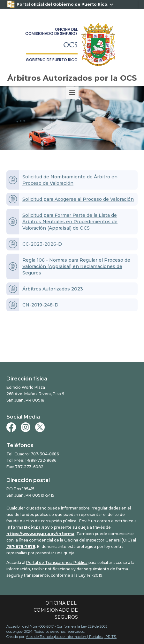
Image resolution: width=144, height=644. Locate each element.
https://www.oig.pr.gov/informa (40, 534)
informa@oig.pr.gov (28, 527)
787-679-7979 (21, 546)
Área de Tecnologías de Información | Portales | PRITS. (71, 637)
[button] (72, 93)
